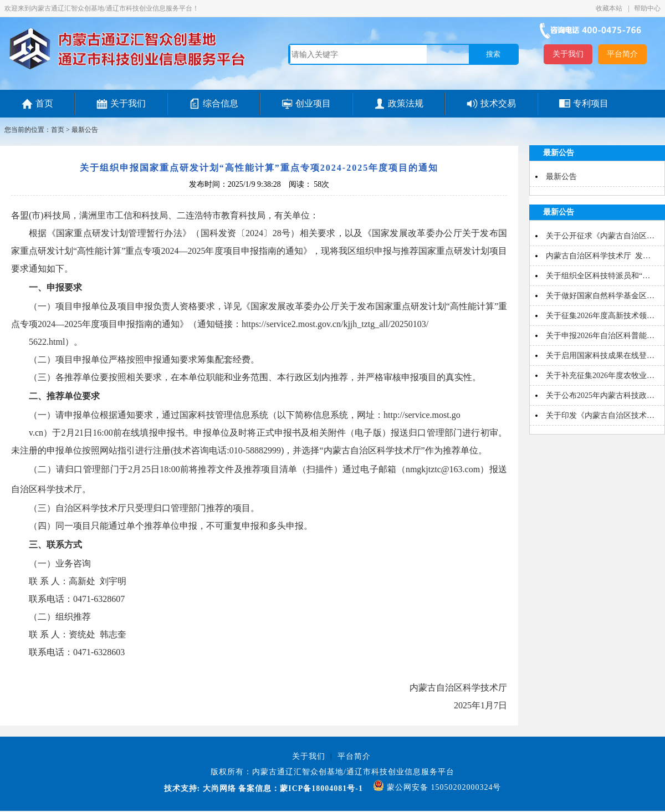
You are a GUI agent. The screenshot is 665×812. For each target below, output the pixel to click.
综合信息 (221, 103)
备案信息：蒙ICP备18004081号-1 (301, 788)
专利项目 (591, 103)
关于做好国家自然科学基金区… (600, 296)
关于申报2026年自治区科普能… (600, 336)
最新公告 (85, 130)
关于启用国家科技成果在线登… (600, 356)
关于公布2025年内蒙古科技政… (600, 395)
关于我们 (568, 54)
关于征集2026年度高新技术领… (600, 316)
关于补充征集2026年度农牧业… (600, 376)
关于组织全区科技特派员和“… (598, 276)
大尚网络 (218, 788)
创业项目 (313, 103)
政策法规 (406, 103)
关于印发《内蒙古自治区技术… (600, 415)
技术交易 (498, 103)
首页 (44, 103)
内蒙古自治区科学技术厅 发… (598, 256)
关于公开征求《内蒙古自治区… (600, 236)
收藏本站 (610, 8)
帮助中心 (647, 8)
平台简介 (622, 54)
